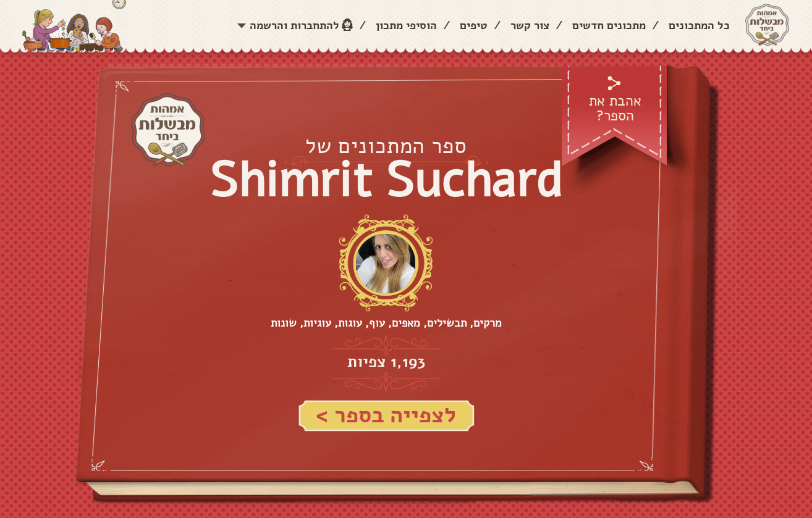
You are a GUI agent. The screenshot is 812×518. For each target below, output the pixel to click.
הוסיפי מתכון (406, 25)
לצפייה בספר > (386, 415)
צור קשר (530, 25)
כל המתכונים (699, 25)
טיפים (474, 25)
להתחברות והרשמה (294, 25)
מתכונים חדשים (609, 25)
